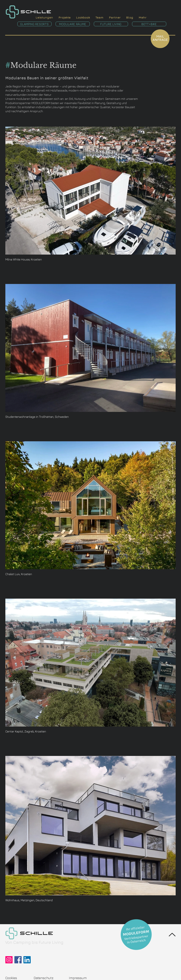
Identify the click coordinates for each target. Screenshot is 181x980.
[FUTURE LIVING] (111, 24)
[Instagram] (9, 960)
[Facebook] (18, 960)
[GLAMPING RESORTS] (34, 24)
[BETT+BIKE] (149, 24)
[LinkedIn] (27, 960)
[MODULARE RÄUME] (73, 24)
